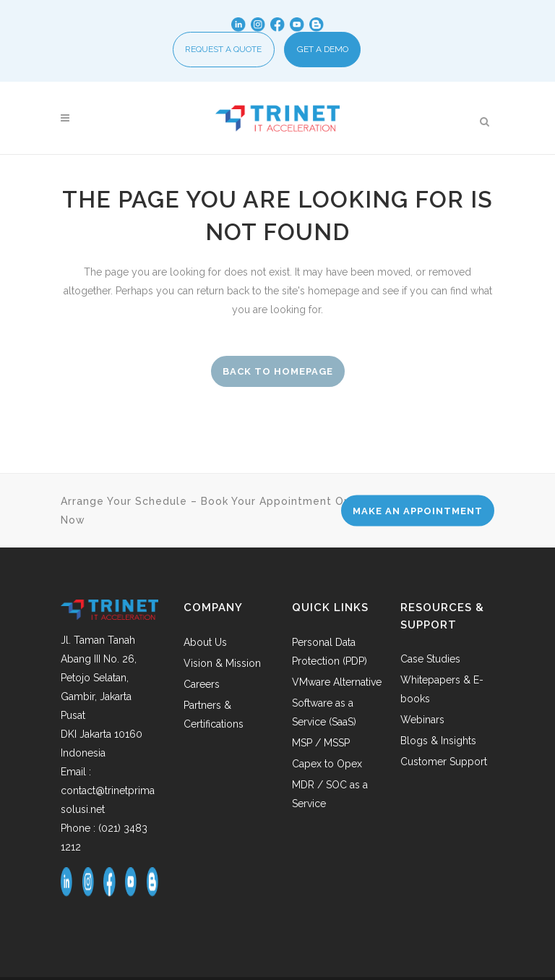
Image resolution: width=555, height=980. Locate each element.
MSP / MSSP (321, 746)
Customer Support (444, 764)
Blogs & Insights (438, 743)
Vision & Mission (222, 666)
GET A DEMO (323, 51)
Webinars (422, 723)
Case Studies (430, 662)
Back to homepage (278, 374)
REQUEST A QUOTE (223, 51)
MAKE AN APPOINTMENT (418, 514)
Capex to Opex (327, 767)
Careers (202, 687)
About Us (205, 645)
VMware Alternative (337, 685)
